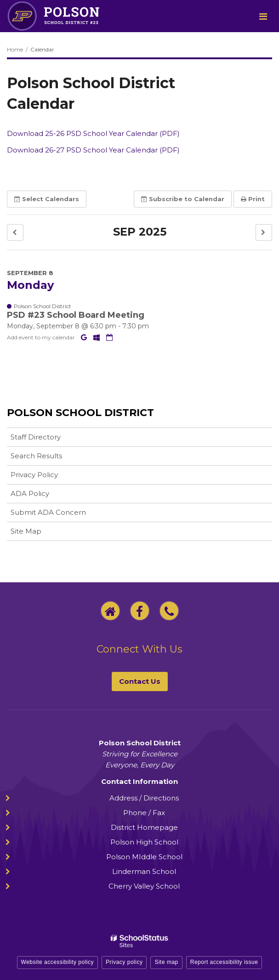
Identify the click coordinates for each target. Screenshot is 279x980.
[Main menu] (263, 16)
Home (15, 49)
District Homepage (144, 827)
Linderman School (144, 871)
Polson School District (80, 413)
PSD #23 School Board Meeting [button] (76, 315)
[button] (15, 233)
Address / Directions (144, 798)
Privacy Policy (34, 475)
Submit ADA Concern (48, 512)
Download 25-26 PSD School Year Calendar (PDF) (93, 133)
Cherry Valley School (144, 886)
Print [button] (253, 199)
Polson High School (144, 842)
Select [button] (47, 199)
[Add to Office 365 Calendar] (97, 337)
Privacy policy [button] (124, 962)
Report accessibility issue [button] (224, 962)
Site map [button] (166, 962)
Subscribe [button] (183, 199)
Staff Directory (36, 437)
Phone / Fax (144, 813)
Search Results (36, 456)
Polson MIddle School (144, 857)
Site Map (26, 531)
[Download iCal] (109, 337)
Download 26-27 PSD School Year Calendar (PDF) (93, 150)
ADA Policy (30, 493)
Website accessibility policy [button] (58, 962)
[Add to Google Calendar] (85, 337)
